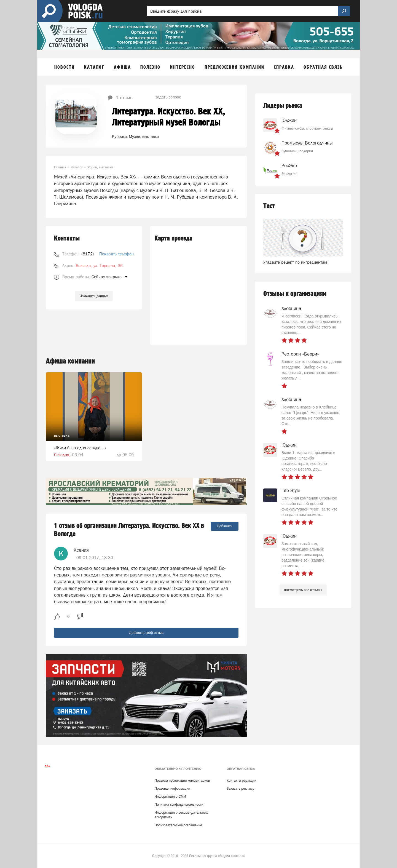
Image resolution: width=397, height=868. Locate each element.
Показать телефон (116, 254)
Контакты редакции (241, 781)
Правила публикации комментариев (182, 781)
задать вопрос (168, 97)
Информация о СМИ (170, 797)
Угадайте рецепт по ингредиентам (295, 262)
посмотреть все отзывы (303, 590)
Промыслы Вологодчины (307, 143)
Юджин (289, 120)
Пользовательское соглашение (178, 825)
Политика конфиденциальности (179, 805)
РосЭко (289, 165)
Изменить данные (94, 296)
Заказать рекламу (240, 789)
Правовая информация (172, 789)
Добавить (225, 526)
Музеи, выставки (144, 137)
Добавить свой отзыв (146, 633)
